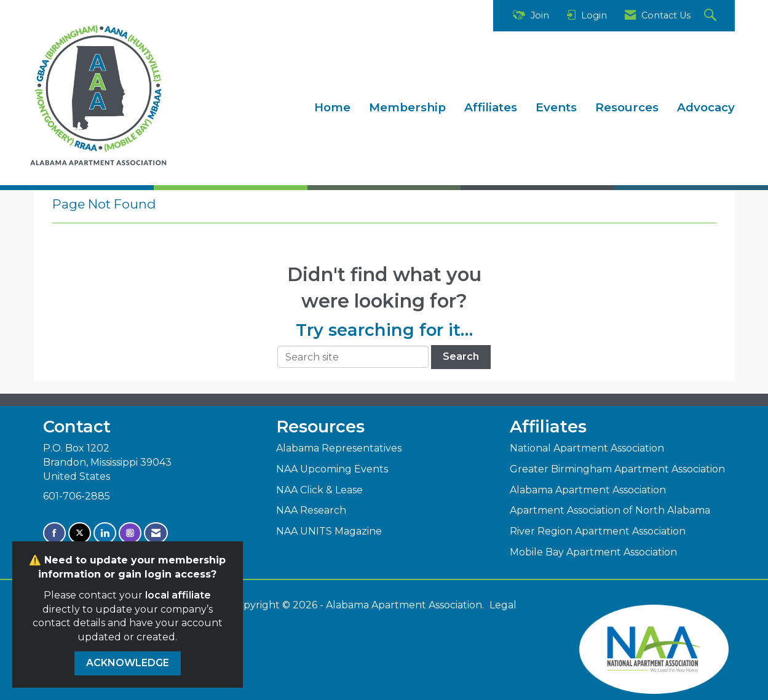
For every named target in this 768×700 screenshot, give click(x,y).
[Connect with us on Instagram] (130, 533)
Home (332, 107)
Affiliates (491, 107)
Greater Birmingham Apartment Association (617, 469)
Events (556, 107)
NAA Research (311, 510)
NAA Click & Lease (319, 490)
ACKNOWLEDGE (128, 663)
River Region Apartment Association (598, 531)
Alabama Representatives (339, 448)
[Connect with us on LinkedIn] (105, 533)
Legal (503, 605)
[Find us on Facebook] (54, 533)
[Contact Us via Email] (156, 533)
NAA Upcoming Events (332, 469)
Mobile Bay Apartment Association (593, 552)
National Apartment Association (587, 448)
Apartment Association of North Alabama (610, 510)
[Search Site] (712, 16)
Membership (407, 107)
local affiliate (178, 595)
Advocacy (706, 107)
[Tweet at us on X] (80, 533)
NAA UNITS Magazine (329, 531)
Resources (627, 107)
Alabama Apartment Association (588, 490)
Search (461, 356)
